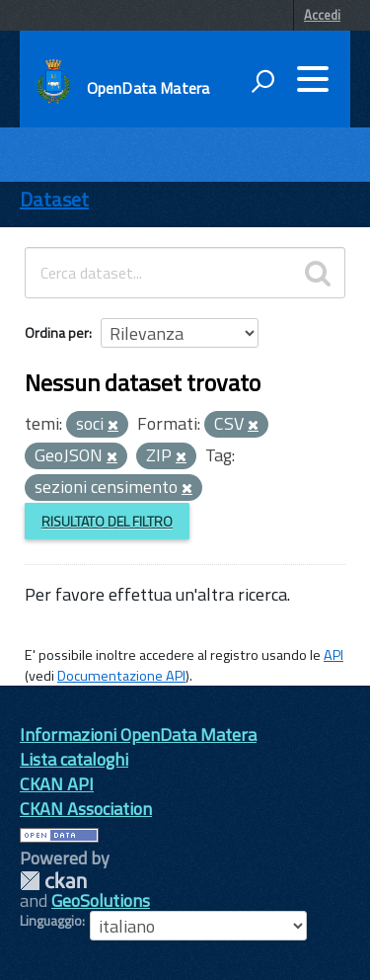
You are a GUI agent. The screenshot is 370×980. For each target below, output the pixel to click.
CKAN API (57, 784)
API (333, 655)
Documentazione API (121, 676)
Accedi (322, 15)
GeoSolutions (101, 900)
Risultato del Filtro (107, 521)
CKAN (53, 881)
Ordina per (57, 332)
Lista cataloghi (74, 759)
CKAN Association (86, 809)
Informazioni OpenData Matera (138, 735)
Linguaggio (51, 921)
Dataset (54, 199)
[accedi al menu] (313, 79)
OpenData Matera (148, 88)
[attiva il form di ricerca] (262, 81)
